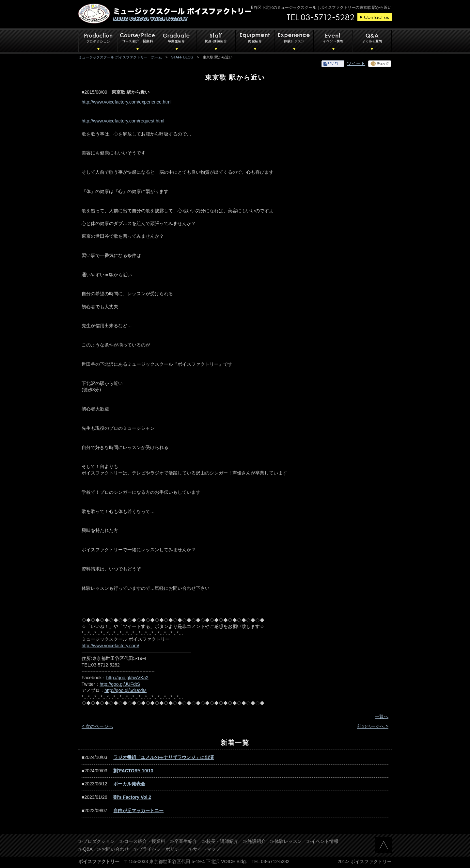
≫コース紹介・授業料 (142, 841)
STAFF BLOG (182, 57)
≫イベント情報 (322, 841)
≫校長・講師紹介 (220, 841)
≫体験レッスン (286, 841)
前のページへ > (373, 726)
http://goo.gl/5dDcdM (125, 690)
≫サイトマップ (204, 849)
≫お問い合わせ (113, 849)
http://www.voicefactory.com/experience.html (126, 102)
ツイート (356, 63)
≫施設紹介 (254, 841)
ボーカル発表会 (129, 784)
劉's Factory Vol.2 (132, 797)
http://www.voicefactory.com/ (110, 646)
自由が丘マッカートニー (138, 811)
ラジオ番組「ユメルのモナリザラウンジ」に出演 (164, 757)
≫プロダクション (97, 841)
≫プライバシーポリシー (159, 849)
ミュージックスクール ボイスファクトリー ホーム (120, 57)
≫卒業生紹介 (183, 841)
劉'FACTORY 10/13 (133, 771)
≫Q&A (86, 849)
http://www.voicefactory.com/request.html (123, 121)
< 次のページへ (97, 726)
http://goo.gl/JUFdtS (120, 684)
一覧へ (382, 716)
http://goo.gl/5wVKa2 (127, 678)
